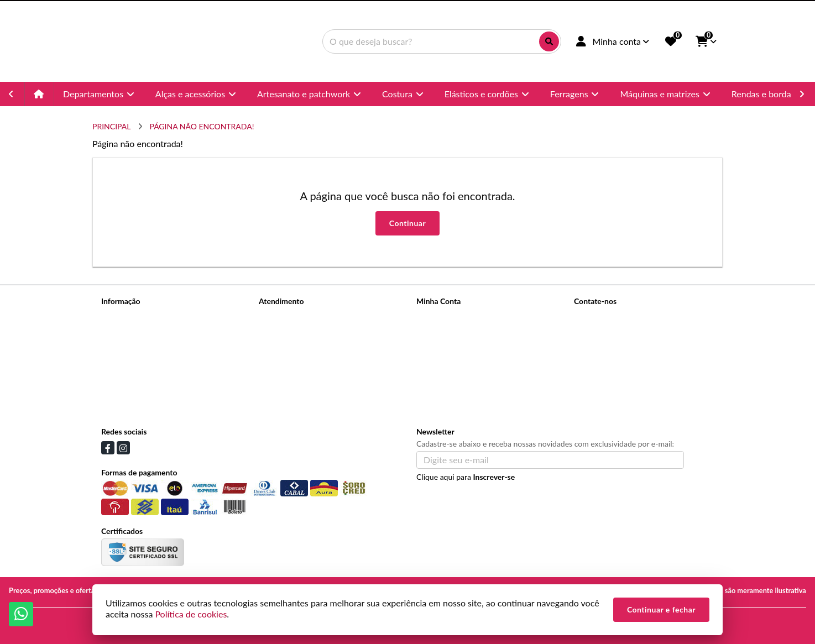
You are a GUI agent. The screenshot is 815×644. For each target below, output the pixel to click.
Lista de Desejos (444, 358)
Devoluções (279, 344)
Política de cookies (133, 402)
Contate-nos (280, 315)
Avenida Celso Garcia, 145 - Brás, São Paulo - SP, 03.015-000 (646, 373)
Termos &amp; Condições (144, 387)
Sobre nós (118, 330)
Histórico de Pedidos (451, 330)
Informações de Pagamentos (149, 358)
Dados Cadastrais (446, 315)
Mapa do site (281, 330)
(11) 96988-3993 (619, 335)
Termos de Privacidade (139, 315)
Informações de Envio (138, 344)
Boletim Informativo (450, 344)
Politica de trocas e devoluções (153, 373)
